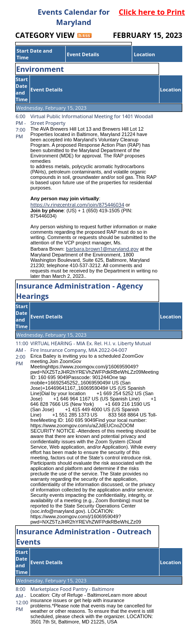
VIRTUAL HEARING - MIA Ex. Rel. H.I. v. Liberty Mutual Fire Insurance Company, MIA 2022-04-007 (91, 347)
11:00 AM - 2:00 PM (22, 353)
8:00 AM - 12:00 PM (22, 599)
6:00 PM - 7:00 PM (21, 126)
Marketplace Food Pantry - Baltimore (72, 589)
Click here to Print (152, 12)
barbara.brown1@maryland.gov (102, 249)
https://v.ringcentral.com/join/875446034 (77, 204)
